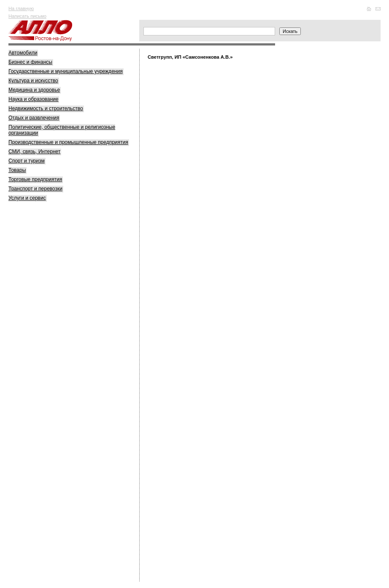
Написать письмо (27, 16)
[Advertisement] (72, 339)
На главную (21, 8)
